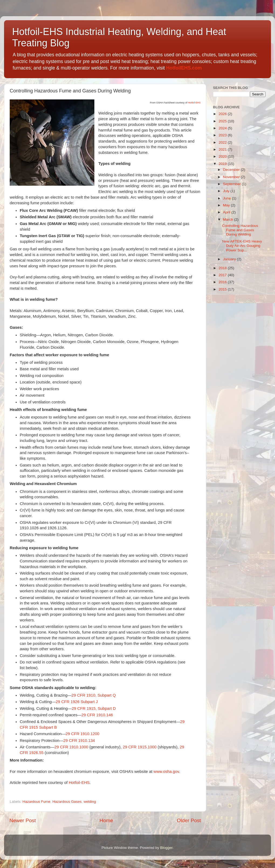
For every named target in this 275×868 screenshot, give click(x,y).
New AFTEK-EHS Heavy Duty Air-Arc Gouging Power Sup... (242, 246)
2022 (223, 142)
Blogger (166, 848)
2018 (223, 268)
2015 (223, 289)
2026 (223, 114)
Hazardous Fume (36, 802)
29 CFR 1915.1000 (140, 747)
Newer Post (23, 820)
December (232, 170)
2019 (223, 164)
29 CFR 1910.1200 (82, 734)
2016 (223, 282)
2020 (223, 156)
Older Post (189, 820)
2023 (223, 135)
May (227, 205)
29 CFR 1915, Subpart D (94, 708)
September (232, 184)
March (228, 219)
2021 (223, 149)
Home (106, 820)
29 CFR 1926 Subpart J (77, 702)
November (232, 177)
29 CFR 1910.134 (79, 741)
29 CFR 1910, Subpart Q (94, 695)
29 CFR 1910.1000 (71, 747)
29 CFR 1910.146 (97, 715)
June (227, 198)
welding (90, 802)
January (230, 259)
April (227, 212)
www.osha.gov (166, 772)
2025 (223, 121)
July (227, 191)
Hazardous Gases (67, 802)
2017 (223, 275)
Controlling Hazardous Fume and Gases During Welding (240, 230)
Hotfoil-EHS (194, 103)
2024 (223, 128)
